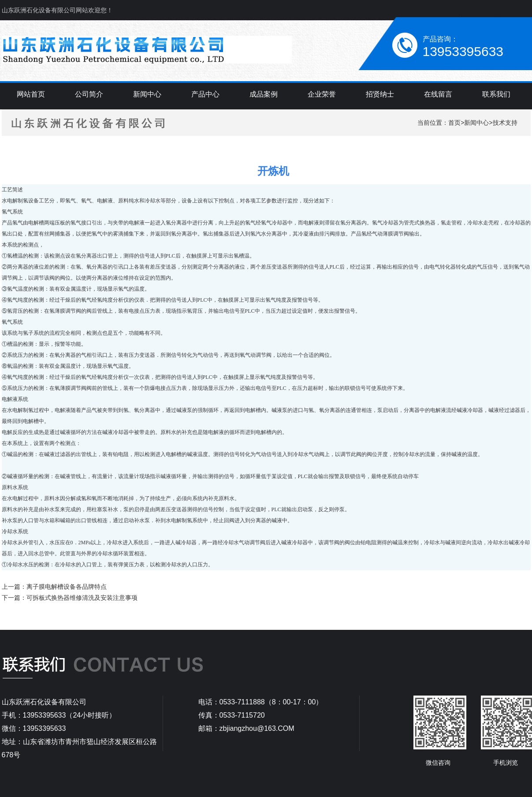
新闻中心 (476, 123)
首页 (454, 123)
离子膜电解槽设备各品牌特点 (67, 587)
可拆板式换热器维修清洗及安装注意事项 (82, 598)
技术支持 (505, 123)
